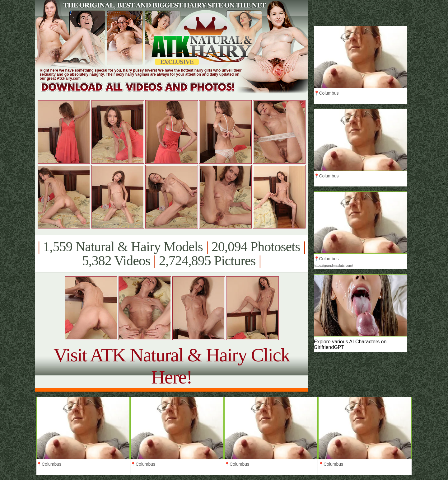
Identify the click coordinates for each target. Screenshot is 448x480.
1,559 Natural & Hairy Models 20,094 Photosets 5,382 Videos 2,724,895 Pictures (172, 254)
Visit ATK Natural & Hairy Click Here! (172, 366)
